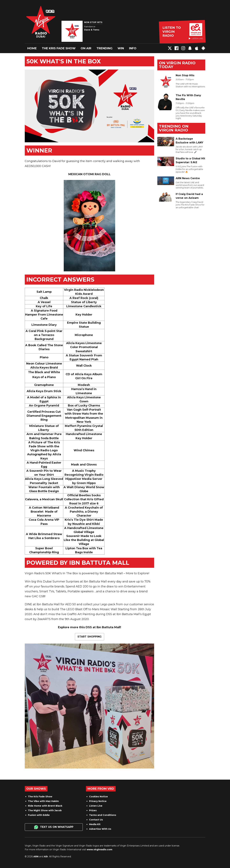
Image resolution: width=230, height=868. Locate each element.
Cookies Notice (98, 797)
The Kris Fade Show (59, 48)
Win (121, 48)
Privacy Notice (98, 801)
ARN (36, 857)
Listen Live (96, 806)
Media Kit (95, 824)
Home (32, 48)
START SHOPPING (90, 637)
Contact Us (96, 820)
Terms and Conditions (103, 815)
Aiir (46, 857)
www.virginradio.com (100, 849)
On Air (86, 48)
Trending (104, 48)
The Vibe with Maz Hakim (43, 801)
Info (133, 48)
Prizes (93, 810)
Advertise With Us (100, 829)
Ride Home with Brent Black (45, 806)
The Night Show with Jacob (45, 810)
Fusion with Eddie (39, 815)
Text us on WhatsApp (54, 827)
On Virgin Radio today (177, 65)
